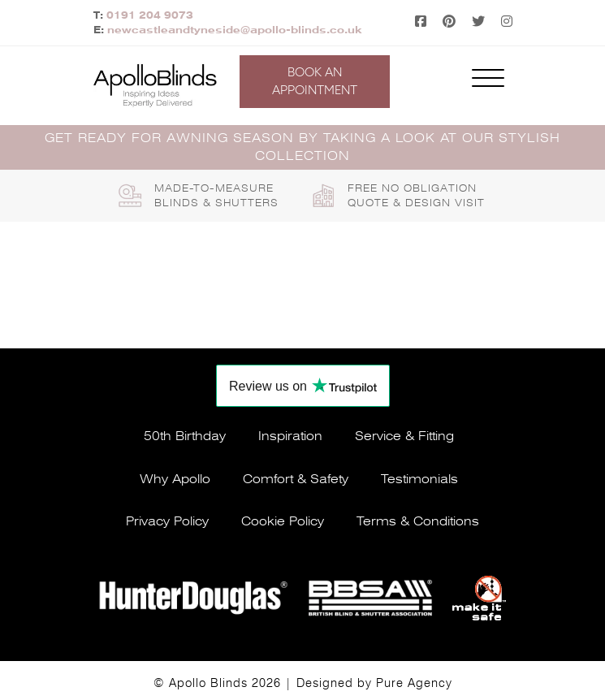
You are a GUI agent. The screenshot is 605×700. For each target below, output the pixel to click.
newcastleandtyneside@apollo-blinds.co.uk (235, 30)
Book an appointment (315, 81)
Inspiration (290, 436)
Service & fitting (404, 436)
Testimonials (419, 479)
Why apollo (175, 479)
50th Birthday (185, 436)
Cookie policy (283, 521)
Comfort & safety (296, 479)
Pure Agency (414, 683)
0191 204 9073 (150, 15)
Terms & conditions (418, 521)
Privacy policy (167, 521)
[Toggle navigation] (488, 82)
